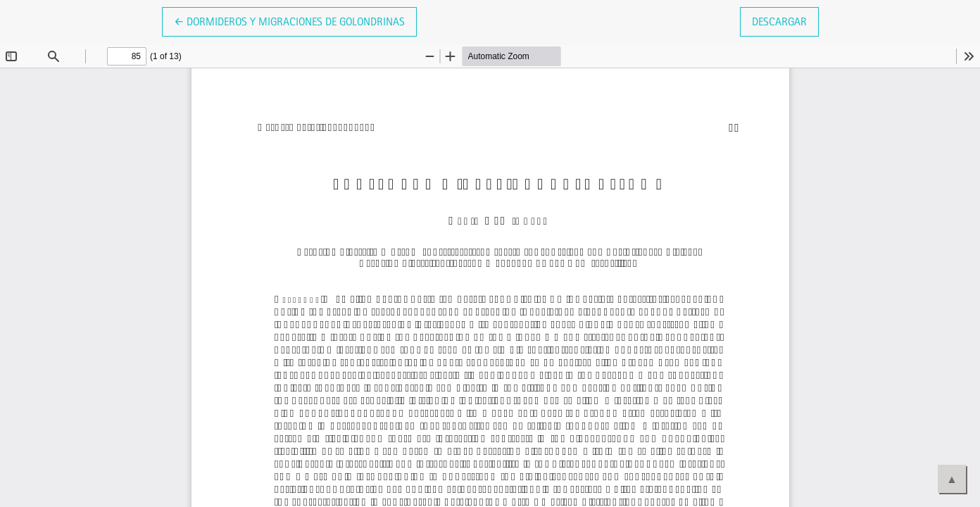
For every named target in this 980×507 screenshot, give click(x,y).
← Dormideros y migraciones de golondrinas (289, 20)
